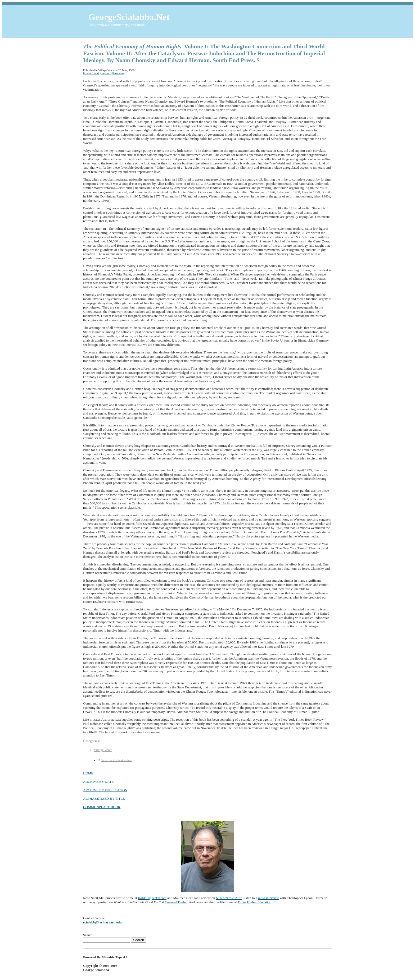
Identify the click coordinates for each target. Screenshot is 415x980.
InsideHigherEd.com (152, 898)
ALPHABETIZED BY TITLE (104, 799)
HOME (88, 773)
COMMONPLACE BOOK (102, 807)
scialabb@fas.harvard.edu (102, 922)
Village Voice (103, 750)
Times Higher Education (254, 902)
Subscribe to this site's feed (117, 760)
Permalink (118, 73)
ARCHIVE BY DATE (98, 782)
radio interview (269, 898)
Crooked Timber (176, 902)
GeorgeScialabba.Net (129, 17)
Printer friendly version (97, 73)
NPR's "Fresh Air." (229, 898)
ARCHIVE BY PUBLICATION (105, 790)
